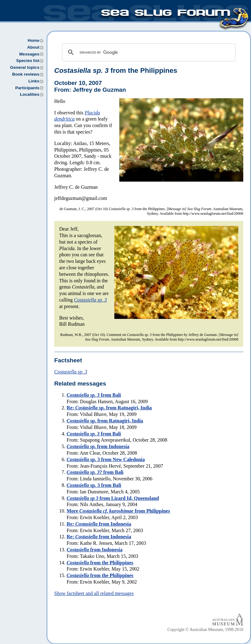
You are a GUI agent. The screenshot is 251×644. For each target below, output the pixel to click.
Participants (27, 88)
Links (34, 81)
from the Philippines (116, 71)
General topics (25, 67)
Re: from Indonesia (99, 524)
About (33, 47)
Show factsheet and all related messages (94, 593)
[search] (148, 52)
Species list (28, 61)
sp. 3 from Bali (94, 485)
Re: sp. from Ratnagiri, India (109, 408)
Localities (30, 94)
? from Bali (95, 472)
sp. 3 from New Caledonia (106, 459)
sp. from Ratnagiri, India (105, 421)
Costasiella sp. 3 (90, 300)
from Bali (94, 395)
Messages (29, 54)
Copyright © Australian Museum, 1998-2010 (205, 630)
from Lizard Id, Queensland (113, 498)
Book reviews (26, 74)
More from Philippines (118, 511)
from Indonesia (98, 446)
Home (33, 40)
